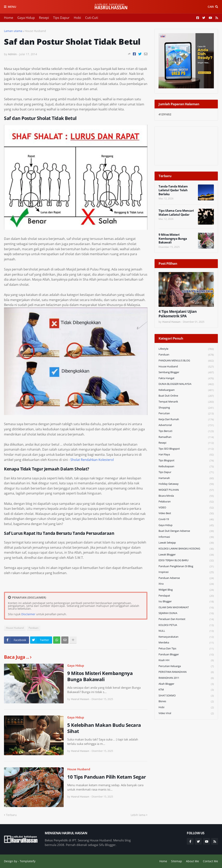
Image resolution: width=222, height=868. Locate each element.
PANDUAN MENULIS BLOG (186, 361)
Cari (211, 7)
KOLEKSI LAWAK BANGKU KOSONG (186, 549)
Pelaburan (186, 502)
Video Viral (186, 713)
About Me (192, 861)
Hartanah (186, 478)
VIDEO (186, 508)
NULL (186, 631)
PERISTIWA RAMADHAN (186, 672)
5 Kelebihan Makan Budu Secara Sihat (104, 728)
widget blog (186, 590)
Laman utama (13, 31)
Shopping (186, 408)
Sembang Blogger (186, 372)
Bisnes (186, 701)
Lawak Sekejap (186, 543)
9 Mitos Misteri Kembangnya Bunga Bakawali (100, 676)
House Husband (35, 31)
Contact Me (210, 861)
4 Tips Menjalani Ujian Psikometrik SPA (178, 314)
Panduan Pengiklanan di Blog (186, 566)
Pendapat (186, 596)
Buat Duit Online (186, 396)
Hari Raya (186, 455)
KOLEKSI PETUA (186, 625)
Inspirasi (186, 572)
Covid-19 (186, 519)
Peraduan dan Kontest (186, 619)
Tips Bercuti (186, 431)
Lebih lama (138, 815)
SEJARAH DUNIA (186, 613)
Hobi (77, 18)
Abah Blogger (186, 684)
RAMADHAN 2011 (186, 678)
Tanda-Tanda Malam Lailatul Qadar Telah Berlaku (173, 190)
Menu (12, 7)
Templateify (28, 861)
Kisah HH (186, 660)
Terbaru (11, 815)
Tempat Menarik (186, 402)
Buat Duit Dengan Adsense (186, 531)
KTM (186, 690)
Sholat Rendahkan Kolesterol (92, 460)
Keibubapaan (186, 467)
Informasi (186, 537)
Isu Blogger (186, 602)
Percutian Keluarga (186, 666)
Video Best (186, 513)
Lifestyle (186, 349)
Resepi (44, 18)
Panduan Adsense (186, 578)
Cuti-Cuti (92, 18)
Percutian (186, 414)
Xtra (186, 584)
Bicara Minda (186, 496)
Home (9, 18)
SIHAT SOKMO (186, 696)
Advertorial (186, 425)
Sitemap (177, 861)
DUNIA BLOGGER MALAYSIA (186, 384)
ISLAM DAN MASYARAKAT (186, 608)
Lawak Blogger (186, 555)
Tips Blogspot (186, 461)
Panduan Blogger (186, 655)
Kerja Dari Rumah (186, 420)
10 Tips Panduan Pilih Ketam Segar (107, 777)
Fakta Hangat (186, 378)
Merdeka (186, 643)
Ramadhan (186, 437)
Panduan (34, 628)
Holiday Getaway (186, 484)
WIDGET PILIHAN (186, 490)
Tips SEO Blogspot (186, 449)
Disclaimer (28, 614)
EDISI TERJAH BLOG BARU (186, 560)
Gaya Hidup (26, 18)
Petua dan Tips (186, 649)
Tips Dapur (61, 18)
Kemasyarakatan (186, 637)
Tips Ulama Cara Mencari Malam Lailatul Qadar (176, 213)
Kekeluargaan (186, 390)
